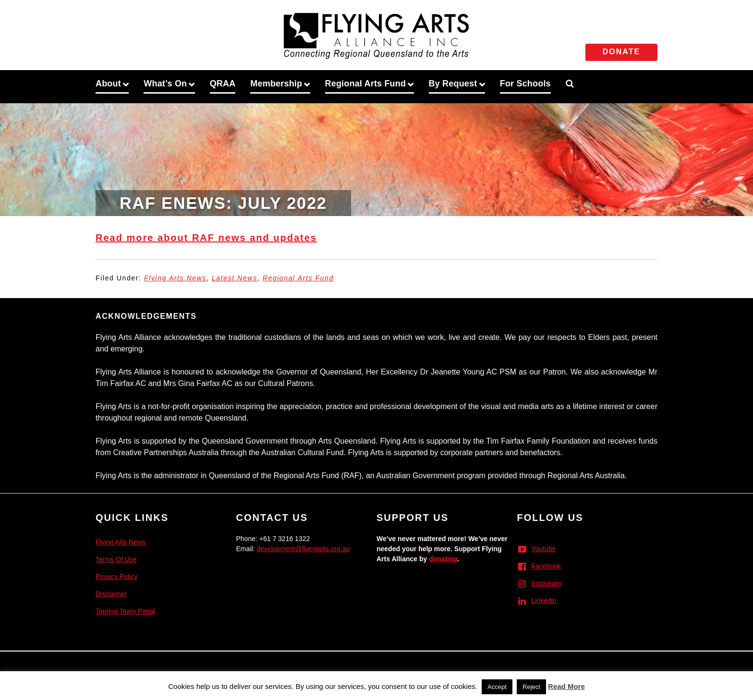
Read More (566, 686)
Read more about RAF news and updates (206, 238)
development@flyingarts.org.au (303, 549)
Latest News (235, 278)
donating (443, 559)
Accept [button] (497, 687)
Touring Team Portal (125, 611)
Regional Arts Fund (298, 278)
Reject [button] (531, 687)
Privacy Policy (116, 577)
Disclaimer (111, 594)
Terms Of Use (116, 559)
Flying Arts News (175, 278)
